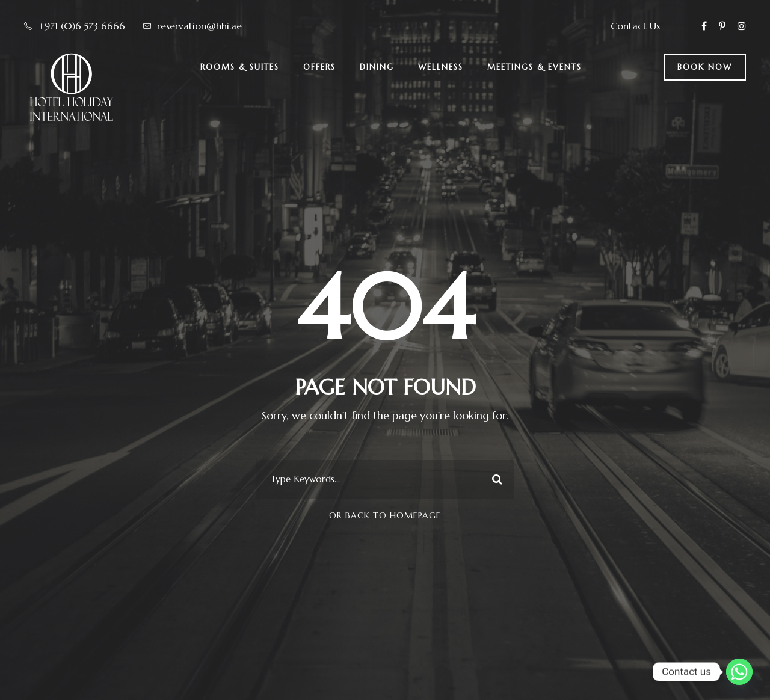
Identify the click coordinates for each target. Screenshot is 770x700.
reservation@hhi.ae (199, 26)
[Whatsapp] (739, 672)
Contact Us (635, 26)
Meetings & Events (534, 67)
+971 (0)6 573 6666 (82, 26)
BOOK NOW (705, 67)
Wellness (441, 67)
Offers (319, 67)
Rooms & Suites (240, 67)
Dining (377, 67)
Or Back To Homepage (385, 515)
